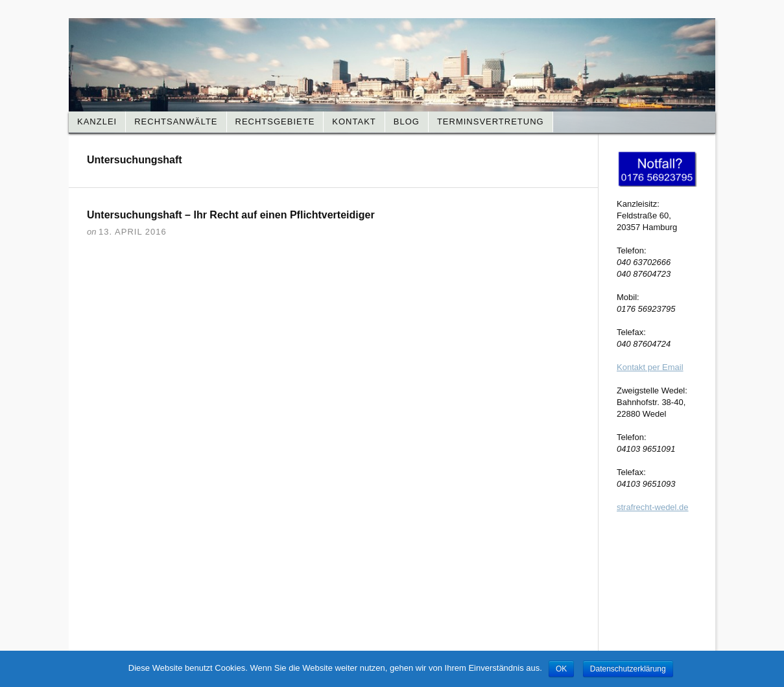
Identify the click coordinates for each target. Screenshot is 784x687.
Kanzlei (97, 122)
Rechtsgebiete (275, 122)
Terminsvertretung (491, 122)
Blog (407, 122)
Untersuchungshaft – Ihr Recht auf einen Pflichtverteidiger (231, 215)
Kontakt (354, 122)
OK (561, 669)
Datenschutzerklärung (628, 669)
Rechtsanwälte (176, 122)
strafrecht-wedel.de (653, 507)
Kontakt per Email (650, 367)
